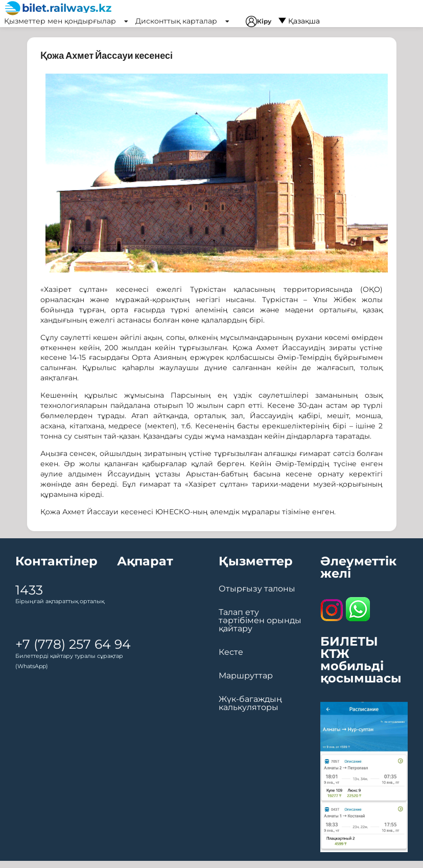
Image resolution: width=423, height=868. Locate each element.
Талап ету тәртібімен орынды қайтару (260, 621)
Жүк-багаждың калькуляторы (250, 703)
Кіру (258, 21)
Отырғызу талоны (257, 589)
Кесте (231, 652)
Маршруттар (246, 676)
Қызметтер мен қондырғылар (66, 21)
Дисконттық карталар (182, 21)
